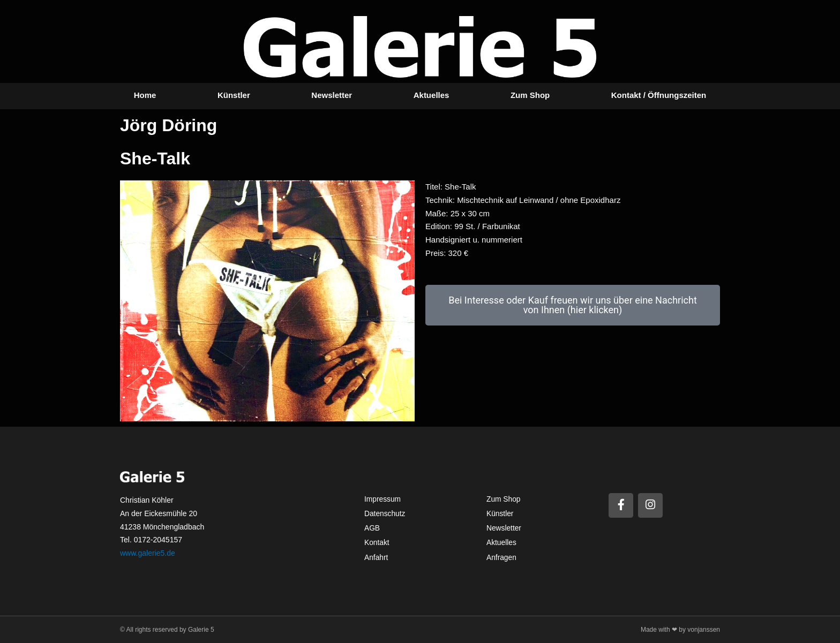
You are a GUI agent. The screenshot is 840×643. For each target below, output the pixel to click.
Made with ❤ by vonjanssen (680, 630)
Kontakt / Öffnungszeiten (659, 95)
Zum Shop (530, 95)
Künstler (234, 95)
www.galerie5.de (148, 553)
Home (145, 95)
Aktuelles (432, 95)
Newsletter (332, 95)
